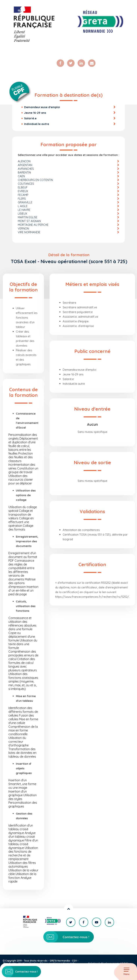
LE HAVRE (24, 210)
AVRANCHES (26, 169)
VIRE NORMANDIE (29, 232)
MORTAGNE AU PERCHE (33, 225)
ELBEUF (23, 187)
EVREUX (23, 191)
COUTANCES (26, 184)
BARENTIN (24, 172)
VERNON (23, 228)
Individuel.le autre (37, 124)
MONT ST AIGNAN (29, 221)
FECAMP (23, 195)
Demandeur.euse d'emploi (42, 107)
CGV (74, 961)
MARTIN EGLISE (28, 217)
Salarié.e (30, 118)
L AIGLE (23, 206)
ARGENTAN (25, 165)
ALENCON (24, 161)
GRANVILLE (25, 202)
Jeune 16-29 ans (35, 113)
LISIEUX (22, 214)
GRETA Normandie (60, 961)
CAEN (21, 176)
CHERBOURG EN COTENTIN (35, 180)
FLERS (22, 199)
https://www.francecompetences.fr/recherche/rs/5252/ (92, 597)
